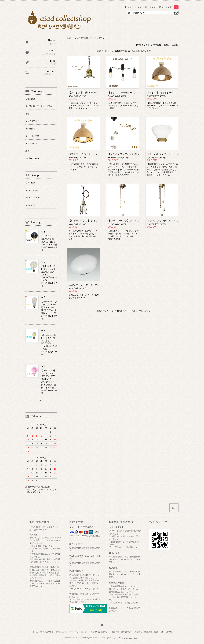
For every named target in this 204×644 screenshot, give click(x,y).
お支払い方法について (100, 632)
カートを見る (170, 7)
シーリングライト (99, 38)
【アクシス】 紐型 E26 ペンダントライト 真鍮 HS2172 (98, 93)
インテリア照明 (81, 38)
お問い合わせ (62, 632)
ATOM (169, 632)
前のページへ (103, 51)
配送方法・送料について (122, 632)
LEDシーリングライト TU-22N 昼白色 (89, 285)
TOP (69, 38)
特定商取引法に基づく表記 (146, 632)
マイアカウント (134, 7)
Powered (120, 638)
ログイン (151, 7)
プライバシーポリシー (79, 632)
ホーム (35, 632)
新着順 (175, 45)
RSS (162, 632)
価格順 (166, 45)
